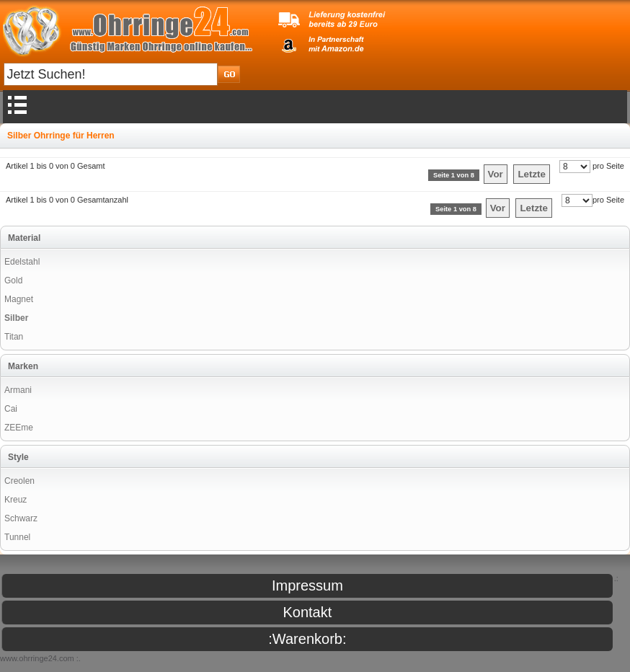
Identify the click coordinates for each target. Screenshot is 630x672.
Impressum (307, 585)
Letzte (532, 174)
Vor (496, 174)
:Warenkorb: (307, 639)
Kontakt (307, 612)
